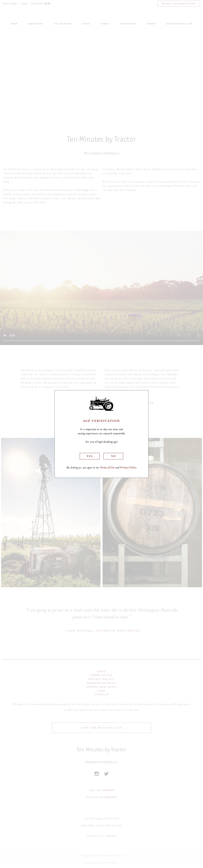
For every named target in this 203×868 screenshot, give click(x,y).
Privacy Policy (128, 468)
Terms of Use (107, 468)
